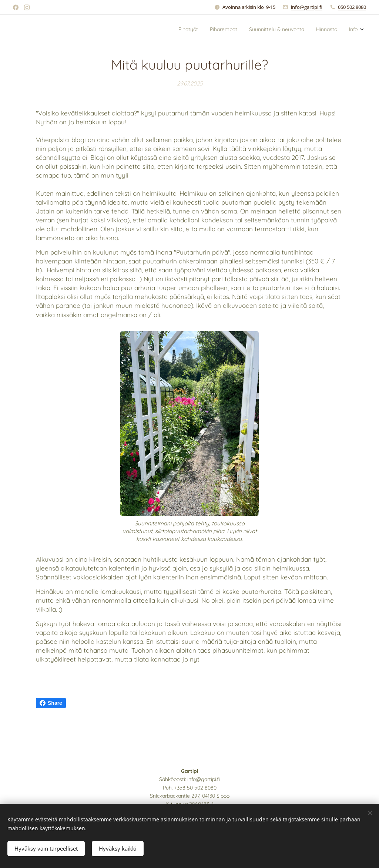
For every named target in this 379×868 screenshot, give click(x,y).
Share (51, 703)
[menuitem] (312, 30)
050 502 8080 (352, 7)
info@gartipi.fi (307, 7)
